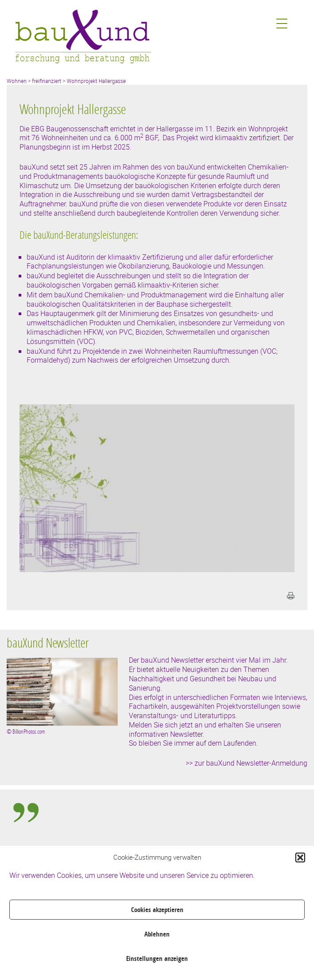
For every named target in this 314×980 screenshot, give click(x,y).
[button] (300, 857)
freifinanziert (47, 81)
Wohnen (17, 81)
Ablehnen (157, 934)
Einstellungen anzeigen (157, 958)
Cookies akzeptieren (157, 910)
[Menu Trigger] (282, 23)
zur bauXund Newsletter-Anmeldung (251, 763)
